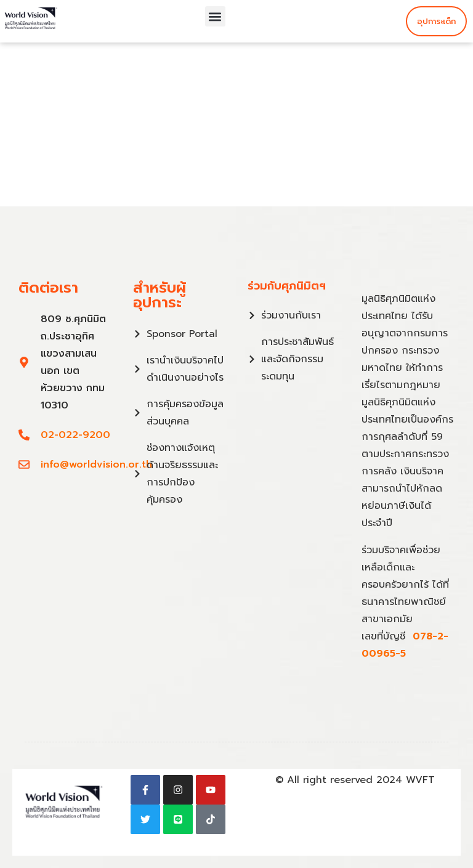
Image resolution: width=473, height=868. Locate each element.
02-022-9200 (75, 435)
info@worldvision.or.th (96, 464)
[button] (215, 16)
